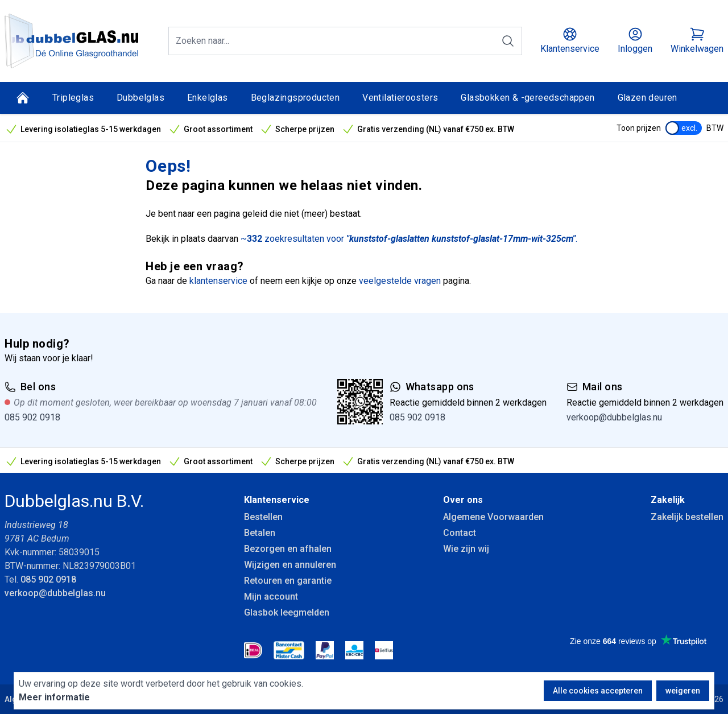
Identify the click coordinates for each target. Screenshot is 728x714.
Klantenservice (277, 500)
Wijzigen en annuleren (290, 565)
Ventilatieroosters (400, 98)
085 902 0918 (32, 417)
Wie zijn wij (466, 549)
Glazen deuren (648, 98)
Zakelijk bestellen (687, 517)
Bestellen (263, 517)
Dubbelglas (140, 98)
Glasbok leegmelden (287, 612)
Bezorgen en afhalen (288, 549)
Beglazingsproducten (295, 98)
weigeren (683, 691)
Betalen (260, 533)
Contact (460, 533)
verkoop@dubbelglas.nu (614, 417)
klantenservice (218, 281)
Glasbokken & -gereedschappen (528, 98)
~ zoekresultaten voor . (409, 239)
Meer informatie (54, 697)
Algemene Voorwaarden (493, 517)
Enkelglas (208, 98)
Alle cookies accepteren (598, 691)
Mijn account (271, 597)
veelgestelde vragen (400, 281)
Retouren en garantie (288, 581)
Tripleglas (73, 98)
